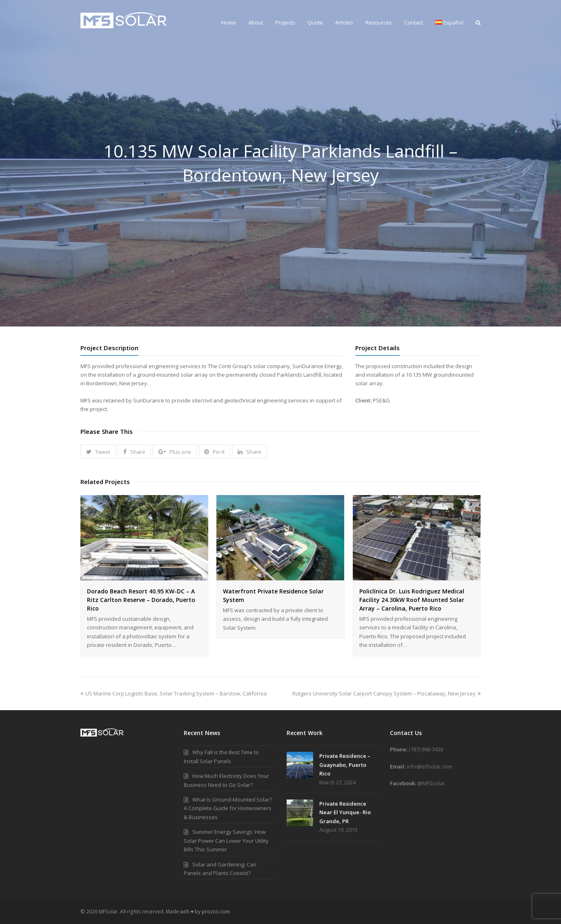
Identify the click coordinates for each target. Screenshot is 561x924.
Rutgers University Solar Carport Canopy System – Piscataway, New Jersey (386, 693)
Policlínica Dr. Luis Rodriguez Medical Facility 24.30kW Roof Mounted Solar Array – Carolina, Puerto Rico (412, 600)
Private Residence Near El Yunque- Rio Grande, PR (345, 812)
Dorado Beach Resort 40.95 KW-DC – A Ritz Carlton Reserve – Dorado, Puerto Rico (141, 600)
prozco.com (216, 912)
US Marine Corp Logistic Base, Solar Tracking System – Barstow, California (174, 693)
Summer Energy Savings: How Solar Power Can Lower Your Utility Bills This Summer (226, 841)
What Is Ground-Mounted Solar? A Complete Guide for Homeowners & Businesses (228, 808)
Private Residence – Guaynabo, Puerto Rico (345, 765)
